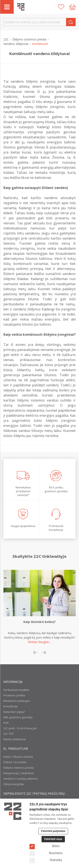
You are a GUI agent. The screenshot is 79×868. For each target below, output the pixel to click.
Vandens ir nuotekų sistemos (21, 779)
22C (6, 39)
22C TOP (9, 734)
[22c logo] (21, 7)
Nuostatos (46, 853)
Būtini (45, 846)
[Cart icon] (72, 7)
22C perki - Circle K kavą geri (20, 728)
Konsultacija (11, 706)
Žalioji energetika (14, 784)
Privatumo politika (14, 695)
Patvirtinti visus (53, 839)
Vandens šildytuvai (16, 44)
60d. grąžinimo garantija (18, 717)
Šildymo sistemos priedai (30, 39)
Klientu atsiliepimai (15, 739)
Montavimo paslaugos (17, 701)
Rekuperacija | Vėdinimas (19, 773)
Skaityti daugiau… (40, 642)
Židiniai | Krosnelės (15, 762)
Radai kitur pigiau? (14, 712)
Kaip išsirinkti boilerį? (39, 622)
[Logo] (13, 811)
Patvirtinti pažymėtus (53, 831)
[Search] (71, 22)
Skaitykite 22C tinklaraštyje (39, 557)
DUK (6, 723)
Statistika (46, 860)
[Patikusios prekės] (61, 7)
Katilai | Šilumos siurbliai (18, 757)
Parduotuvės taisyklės (16, 690)
